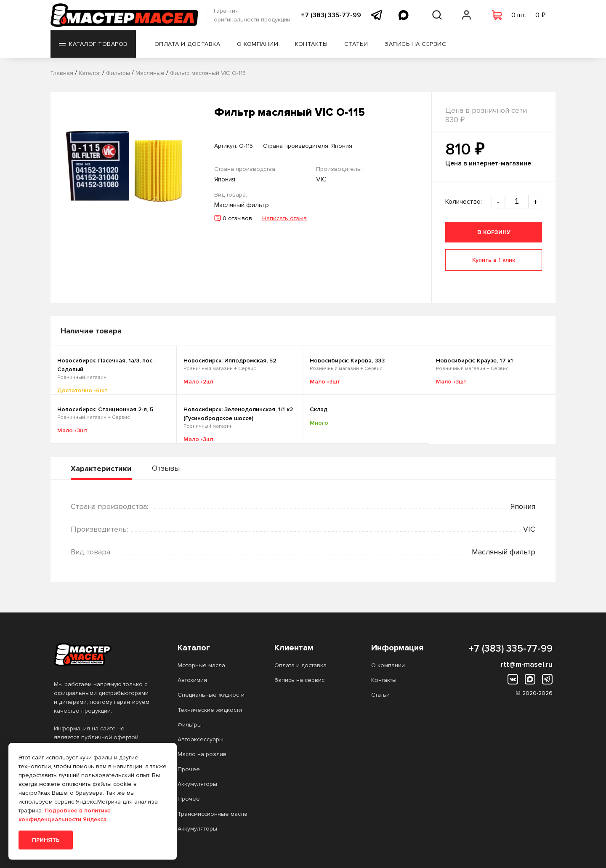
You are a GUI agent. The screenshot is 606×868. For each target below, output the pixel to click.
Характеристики (101, 469)
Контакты (311, 44)
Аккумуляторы (197, 784)
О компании (258, 44)
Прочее (189, 769)
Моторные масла (201, 665)
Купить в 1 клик (494, 260)
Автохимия (192, 680)
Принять (46, 840)
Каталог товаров (93, 44)
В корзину (494, 232)
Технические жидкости (210, 710)
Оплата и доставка (187, 44)
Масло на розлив (202, 754)
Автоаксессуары (201, 739)
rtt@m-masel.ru (527, 664)
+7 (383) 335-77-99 (331, 15)
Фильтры (190, 725)
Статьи (356, 44)
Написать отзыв (284, 218)
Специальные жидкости (211, 695)
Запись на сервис (415, 44)
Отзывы (166, 468)
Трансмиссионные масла (213, 814)
